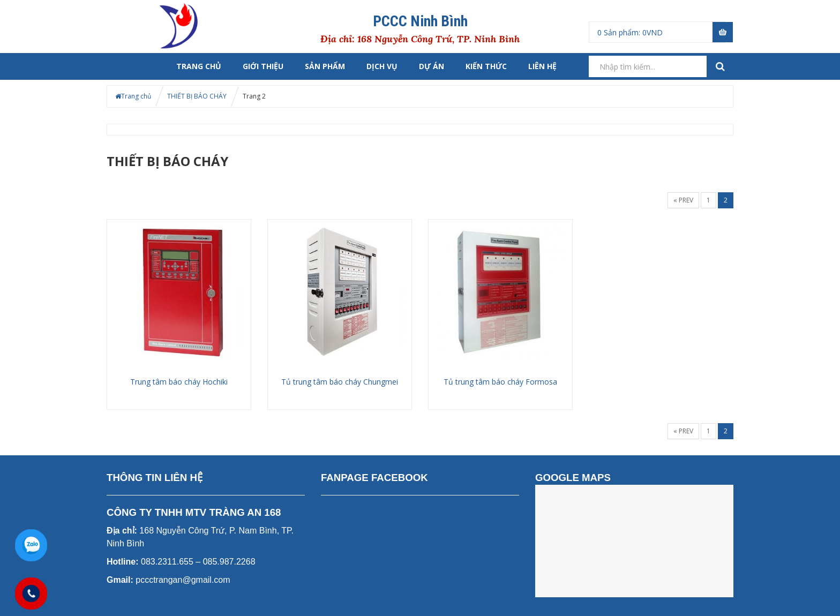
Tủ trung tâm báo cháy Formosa (500, 382)
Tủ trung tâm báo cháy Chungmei (340, 382)
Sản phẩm (325, 66)
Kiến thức (486, 66)
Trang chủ (199, 66)
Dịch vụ (382, 66)
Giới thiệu (263, 66)
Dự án (432, 66)
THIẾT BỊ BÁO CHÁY (197, 96)
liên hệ (542, 66)
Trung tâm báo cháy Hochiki (179, 382)
